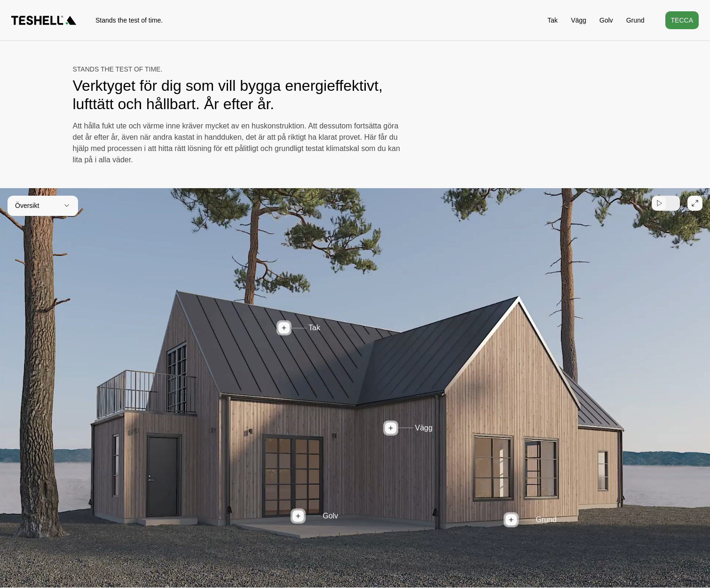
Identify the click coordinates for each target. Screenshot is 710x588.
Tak (552, 20)
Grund (635, 20)
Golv (606, 20)
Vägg (579, 20)
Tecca (682, 20)
